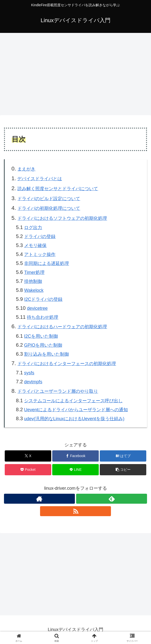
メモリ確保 (35, 245)
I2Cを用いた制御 (41, 336)
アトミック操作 (40, 254)
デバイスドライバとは (40, 179)
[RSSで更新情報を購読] (75, 511)
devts (33, 382)
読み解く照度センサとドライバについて (58, 189)
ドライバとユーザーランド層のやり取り (58, 391)
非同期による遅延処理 (47, 263)
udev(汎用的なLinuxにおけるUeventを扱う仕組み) (74, 419)
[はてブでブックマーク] (123, 456)
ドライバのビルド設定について (49, 199)
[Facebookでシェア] (75, 456)
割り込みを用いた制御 (47, 354)
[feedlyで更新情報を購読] (112, 499)
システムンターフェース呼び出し (73, 401)
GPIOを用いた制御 (43, 345)
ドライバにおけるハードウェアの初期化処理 (62, 327)
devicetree (37, 308)
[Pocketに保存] (28, 470)
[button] (123, 470)
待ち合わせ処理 (43, 317)
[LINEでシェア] (75, 470)
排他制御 (33, 281)
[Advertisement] (75, 72)
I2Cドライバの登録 (43, 299)
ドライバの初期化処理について (49, 208)
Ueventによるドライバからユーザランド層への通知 (76, 410)
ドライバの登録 (40, 237)
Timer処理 (34, 272)
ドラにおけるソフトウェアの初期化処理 (62, 218)
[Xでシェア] (28, 456)
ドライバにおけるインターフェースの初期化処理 (67, 364)
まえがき (26, 169)
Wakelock (34, 290)
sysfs (29, 373)
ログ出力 (33, 228)
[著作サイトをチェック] (39, 499)
